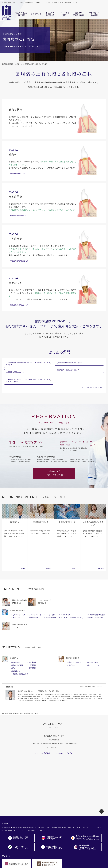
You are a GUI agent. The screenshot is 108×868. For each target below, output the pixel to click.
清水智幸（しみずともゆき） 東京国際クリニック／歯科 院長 (38, 665)
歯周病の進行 (29, 64)
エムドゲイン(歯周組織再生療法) (72, 592)
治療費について (40, 3)
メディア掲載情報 (7, 804)
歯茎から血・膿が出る (75, 636)
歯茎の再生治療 (51, 592)
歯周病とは (19, 64)
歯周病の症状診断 (72, 632)
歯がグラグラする (93, 639)
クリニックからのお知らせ (80, 801)
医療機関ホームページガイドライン (38, 804)
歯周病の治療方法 (29, 801)
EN (74, 3)
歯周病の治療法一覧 (17, 584)
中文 (78, 3)
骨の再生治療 (65, 589)
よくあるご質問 (52, 3)
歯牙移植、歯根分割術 (95, 592)
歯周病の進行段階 (17, 639)
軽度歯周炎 (32, 636)
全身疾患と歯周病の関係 (20, 648)
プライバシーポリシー (20, 804)
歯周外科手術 (34, 592)
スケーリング (16, 592)
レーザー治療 (50, 589)
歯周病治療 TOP (8, 64)
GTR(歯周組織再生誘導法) (96, 589)
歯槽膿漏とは (16, 645)
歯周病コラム (7, 3)
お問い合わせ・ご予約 (65, 801)
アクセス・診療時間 (65, 3)
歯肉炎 (13, 642)
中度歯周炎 (32, 639)
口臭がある (71, 639)
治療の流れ (29, 3)
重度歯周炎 (32, 642)
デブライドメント (35, 589)
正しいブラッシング (18, 589)
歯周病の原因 (16, 636)
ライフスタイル (19, 3)
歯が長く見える (93, 636)
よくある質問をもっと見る (93, 387)
